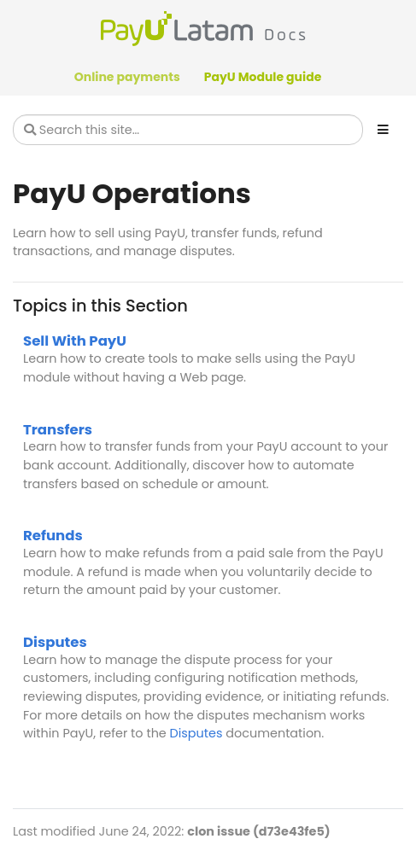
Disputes (55, 642)
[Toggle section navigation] (383, 130)
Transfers (58, 430)
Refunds (53, 536)
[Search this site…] (188, 130)
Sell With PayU (75, 341)
